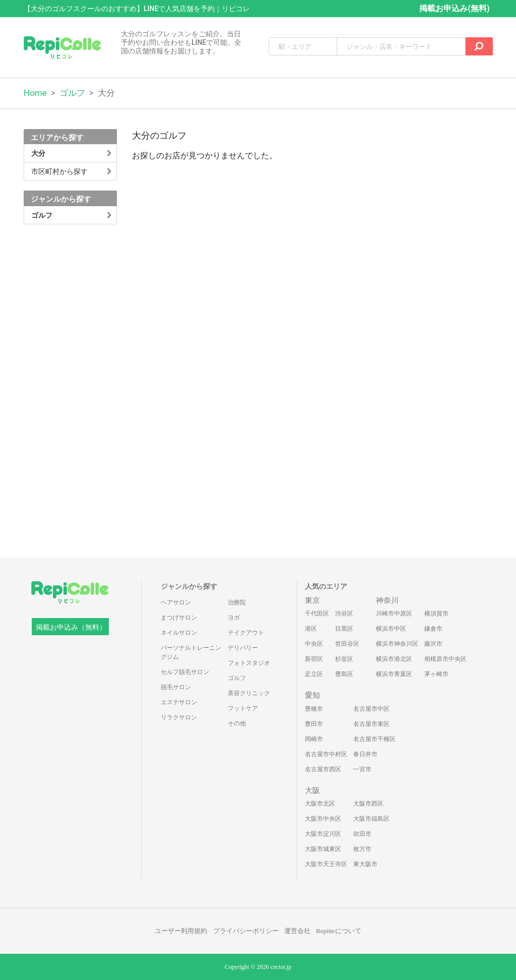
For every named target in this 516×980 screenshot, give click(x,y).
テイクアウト (246, 633)
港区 (311, 629)
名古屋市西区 (323, 769)
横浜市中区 (391, 629)
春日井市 (365, 754)
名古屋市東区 (371, 724)
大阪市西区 (368, 804)
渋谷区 (344, 614)
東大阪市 (365, 864)
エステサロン (179, 702)
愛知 (312, 695)
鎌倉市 (433, 629)
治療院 (237, 602)
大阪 (312, 790)
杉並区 (344, 659)
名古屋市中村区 (326, 754)
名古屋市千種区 (374, 739)
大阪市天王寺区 (326, 864)
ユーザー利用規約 (181, 931)
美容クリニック (249, 693)
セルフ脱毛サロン (185, 672)
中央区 (314, 644)
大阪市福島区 (371, 819)
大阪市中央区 (323, 819)
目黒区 (344, 629)
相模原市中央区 (445, 659)
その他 (237, 723)
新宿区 (314, 659)
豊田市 (314, 724)
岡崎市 (314, 739)
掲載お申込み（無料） (71, 627)
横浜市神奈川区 (397, 644)
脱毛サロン (176, 687)
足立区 (314, 674)
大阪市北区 (320, 804)
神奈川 (387, 600)
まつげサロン (179, 618)
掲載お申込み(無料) (454, 8)
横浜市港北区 (394, 659)
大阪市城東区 (323, 849)
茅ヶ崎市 (436, 674)
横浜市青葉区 (394, 674)
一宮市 (362, 769)
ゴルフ (72, 93)
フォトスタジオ (249, 663)
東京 (312, 600)
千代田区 (317, 614)
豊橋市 (314, 709)
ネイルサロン (179, 633)
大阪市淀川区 (323, 834)
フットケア (243, 708)
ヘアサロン (176, 602)
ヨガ (234, 618)
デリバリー (243, 648)
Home (35, 93)
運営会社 (297, 931)
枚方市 (362, 849)
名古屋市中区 (371, 709)
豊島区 (344, 674)
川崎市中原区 (394, 614)
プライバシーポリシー (246, 931)
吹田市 (362, 834)
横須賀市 (436, 614)
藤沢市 (433, 644)
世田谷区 (347, 644)
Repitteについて (339, 931)
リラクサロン (179, 717)
